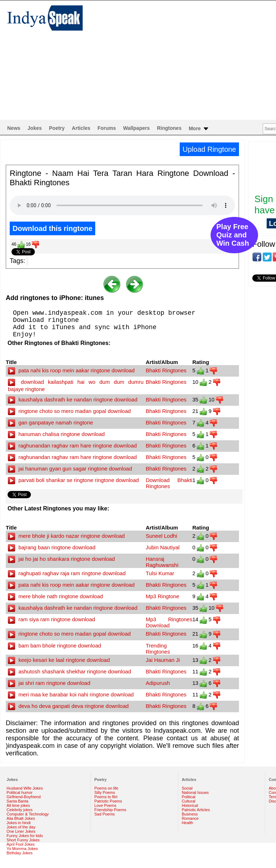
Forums (107, 128)
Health (188, 823)
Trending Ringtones (158, 649)
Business (190, 814)
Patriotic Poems (108, 801)
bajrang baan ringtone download (52, 547)
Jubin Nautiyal (162, 547)
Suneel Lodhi (161, 536)
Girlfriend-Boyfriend (24, 797)
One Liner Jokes (21, 831)
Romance (190, 818)
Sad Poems (105, 814)
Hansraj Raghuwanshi (162, 562)
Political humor (19, 792)
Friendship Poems (111, 810)
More (199, 129)
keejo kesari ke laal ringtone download (59, 660)
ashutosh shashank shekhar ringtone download (70, 671)
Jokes (35, 128)
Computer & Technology (27, 814)
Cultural (189, 801)
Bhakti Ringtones (166, 370)
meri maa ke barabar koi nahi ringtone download (71, 694)
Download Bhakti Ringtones (169, 483)
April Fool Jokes (20, 844)
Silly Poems (105, 792)
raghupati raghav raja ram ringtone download (67, 573)
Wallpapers (137, 128)
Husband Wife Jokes (25, 788)
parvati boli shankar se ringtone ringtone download (73, 480)
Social (187, 788)
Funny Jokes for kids (25, 836)
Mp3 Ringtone (162, 596)
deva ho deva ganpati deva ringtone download (68, 706)
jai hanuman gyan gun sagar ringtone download (70, 469)
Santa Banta (17, 801)
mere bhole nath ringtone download (55, 596)
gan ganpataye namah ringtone (50, 422)
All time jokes (18, 805)
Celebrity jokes (19, 810)
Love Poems (105, 805)
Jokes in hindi (19, 823)
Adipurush (158, 683)
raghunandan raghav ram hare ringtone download (72, 446)
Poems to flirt (106, 797)
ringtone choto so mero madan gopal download (69, 411)
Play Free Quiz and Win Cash (233, 235)
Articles (81, 128)
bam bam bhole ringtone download (54, 646)
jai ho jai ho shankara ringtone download (61, 559)
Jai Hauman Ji (163, 660)
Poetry (57, 128)
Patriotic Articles (196, 810)
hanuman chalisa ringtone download (56, 434)
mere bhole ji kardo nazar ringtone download (66, 536)
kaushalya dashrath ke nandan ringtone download (73, 399)
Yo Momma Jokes (22, 849)
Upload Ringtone (209, 149)
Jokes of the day (21, 827)
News (14, 128)
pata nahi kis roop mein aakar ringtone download (71, 370)
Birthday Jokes (19, 853)
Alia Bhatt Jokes (21, 818)
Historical (190, 805)
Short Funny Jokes (23, 840)
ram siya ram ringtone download (52, 619)
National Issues (195, 792)
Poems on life (107, 788)
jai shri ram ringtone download (49, 683)
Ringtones (169, 128)
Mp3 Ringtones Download (169, 622)
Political (189, 797)
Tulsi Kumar (160, 573)
